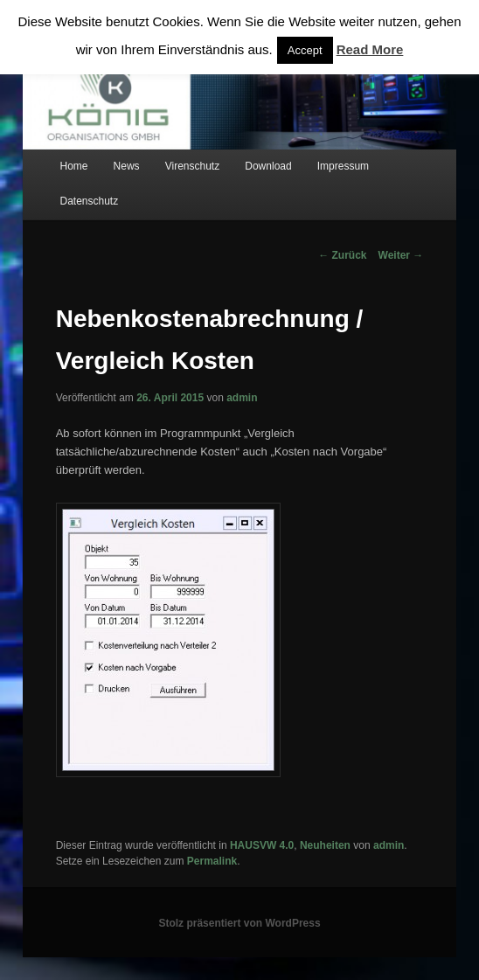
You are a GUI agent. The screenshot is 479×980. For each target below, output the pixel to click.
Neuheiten (325, 845)
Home (73, 166)
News (127, 166)
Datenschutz (89, 201)
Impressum (343, 166)
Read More (370, 49)
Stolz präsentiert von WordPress (239, 923)
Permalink (212, 861)
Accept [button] (305, 50)
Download (268, 166)
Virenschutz (192, 166)
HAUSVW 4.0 (262, 845)
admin (242, 398)
